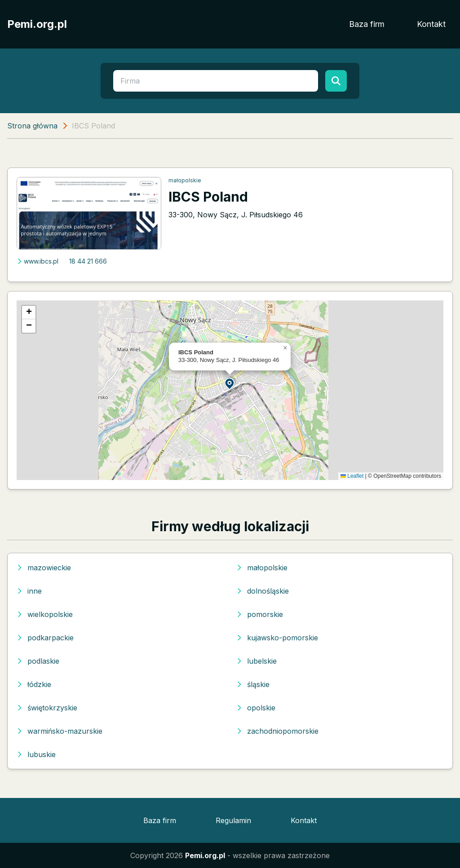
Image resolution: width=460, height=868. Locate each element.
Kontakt (431, 24)
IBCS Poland (208, 197)
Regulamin (233, 820)
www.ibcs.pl (38, 261)
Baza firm (367, 24)
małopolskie (185, 180)
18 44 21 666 (88, 261)
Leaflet (352, 476)
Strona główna (32, 126)
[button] (230, 383)
